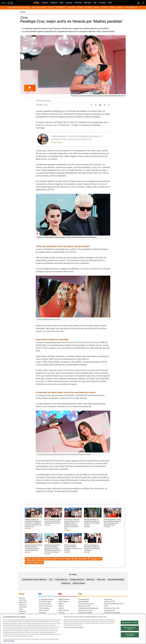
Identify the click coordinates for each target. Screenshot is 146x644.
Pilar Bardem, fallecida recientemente (61, 173)
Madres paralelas (66, 117)
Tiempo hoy (66, 583)
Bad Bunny (91, 580)
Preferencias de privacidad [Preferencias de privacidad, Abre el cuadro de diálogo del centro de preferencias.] (130, 635)
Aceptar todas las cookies (129, 623)
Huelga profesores (77, 580)
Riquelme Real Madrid (116, 580)
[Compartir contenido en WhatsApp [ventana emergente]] (105, 104)
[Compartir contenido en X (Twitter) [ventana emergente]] (96, 104)
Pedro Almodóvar (93, 117)
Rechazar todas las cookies (130, 628)
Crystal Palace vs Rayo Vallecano (34, 580)
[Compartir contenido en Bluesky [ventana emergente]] (100, 104)
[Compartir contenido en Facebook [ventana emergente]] (91, 104)
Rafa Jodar (101, 580)
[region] (73, 629)
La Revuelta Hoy (61, 580)
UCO (51, 580)
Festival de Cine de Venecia (87, 114)
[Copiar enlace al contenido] (109, 104)
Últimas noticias (79, 583)
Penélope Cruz (58, 111)
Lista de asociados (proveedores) (74, 627)
